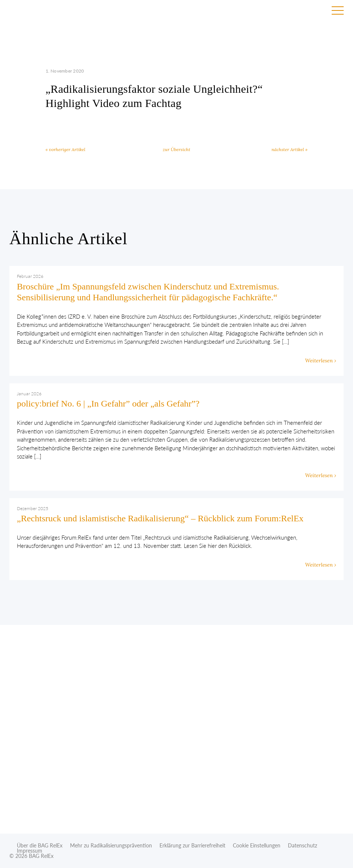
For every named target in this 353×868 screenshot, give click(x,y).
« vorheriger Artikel (66, 149)
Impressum (30, 851)
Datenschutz (302, 845)
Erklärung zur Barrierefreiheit (192, 845)
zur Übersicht (177, 149)
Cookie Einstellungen (257, 845)
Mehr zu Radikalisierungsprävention (111, 845)
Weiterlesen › (321, 361)
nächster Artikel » (289, 149)
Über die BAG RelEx (40, 845)
